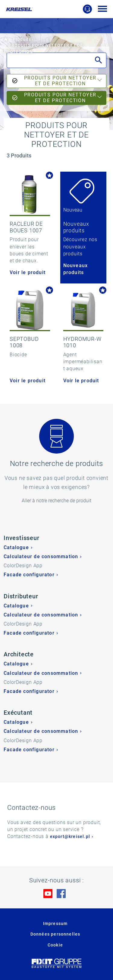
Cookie (55, 945)
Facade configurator (29, 575)
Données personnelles (55, 934)
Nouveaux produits (76, 269)
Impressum (55, 923)
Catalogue (16, 547)
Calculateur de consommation (41, 556)
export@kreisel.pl (70, 837)
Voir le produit (28, 272)
